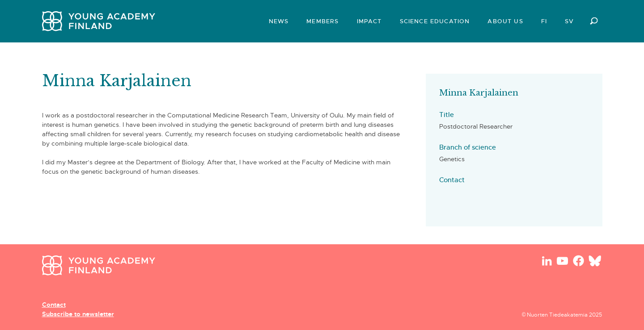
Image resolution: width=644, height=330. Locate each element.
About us (505, 21)
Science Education (435, 21)
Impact (369, 21)
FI (544, 21)
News (279, 21)
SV (569, 21)
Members (322, 21)
